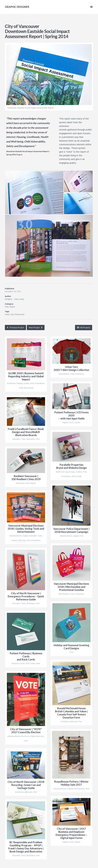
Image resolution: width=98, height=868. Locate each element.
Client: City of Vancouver (15, 314)
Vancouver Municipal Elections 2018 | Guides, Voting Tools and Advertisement (26, 529)
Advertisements (66, 536)
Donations (65, 721)
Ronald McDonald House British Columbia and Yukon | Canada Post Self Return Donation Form (71, 713)
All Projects (85, 327)
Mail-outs (22, 540)
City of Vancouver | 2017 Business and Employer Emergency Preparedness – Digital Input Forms (71, 833)
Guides (26, 383)
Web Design (76, 476)
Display (20, 383)
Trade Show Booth (26, 388)
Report (12, 307)
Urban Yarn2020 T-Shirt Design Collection (71, 368)
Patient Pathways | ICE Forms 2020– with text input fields (71, 415)
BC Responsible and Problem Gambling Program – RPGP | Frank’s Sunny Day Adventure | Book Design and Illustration (26, 847)
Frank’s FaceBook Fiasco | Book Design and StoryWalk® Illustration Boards (26, 432)
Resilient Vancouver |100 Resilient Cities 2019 (26, 478)
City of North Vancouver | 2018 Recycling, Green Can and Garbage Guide (26, 785)
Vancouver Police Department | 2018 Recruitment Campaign (71, 530)
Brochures (11, 383)
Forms (71, 423)
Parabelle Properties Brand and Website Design (71, 466)
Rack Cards (35, 663)
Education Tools (19, 439)
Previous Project (17, 327)
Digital (65, 423)
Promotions (40, 383)
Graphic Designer (17, 7)
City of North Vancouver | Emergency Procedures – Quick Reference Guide (26, 596)
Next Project (34, 327)
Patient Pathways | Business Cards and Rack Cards (26, 656)
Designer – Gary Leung (14, 299)
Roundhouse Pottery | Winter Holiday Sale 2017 (71, 783)
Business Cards (18, 663)
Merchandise (64, 374)
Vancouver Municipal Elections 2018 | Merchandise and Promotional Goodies (71, 587)
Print (7, 307)
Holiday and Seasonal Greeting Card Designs (71, 647)
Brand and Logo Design (65, 472)
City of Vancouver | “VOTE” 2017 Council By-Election (26, 731)
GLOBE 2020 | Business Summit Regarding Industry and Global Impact (26, 376)
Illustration (31, 439)
